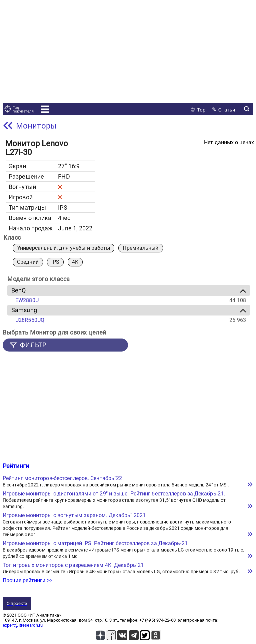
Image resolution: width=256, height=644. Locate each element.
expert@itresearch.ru (23, 625)
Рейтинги (16, 466)
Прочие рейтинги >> (27, 580)
